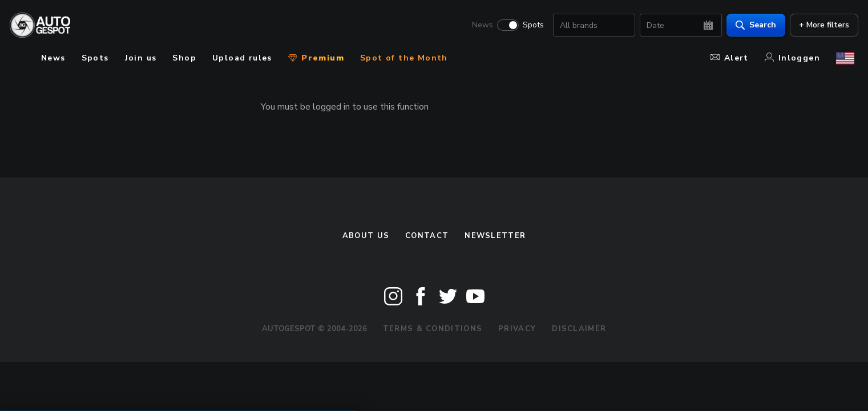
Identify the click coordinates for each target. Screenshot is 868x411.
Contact (427, 236)
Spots (529, 26)
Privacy (517, 329)
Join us (141, 58)
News (479, 26)
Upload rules (242, 58)
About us (366, 236)
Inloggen (792, 58)
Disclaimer (579, 329)
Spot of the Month (404, 58)
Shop (184, 58)
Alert (730, 58)
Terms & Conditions (433, 329)
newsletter (495, 236)
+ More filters (820, 26)
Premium (316, 58)
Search (752, 26)
